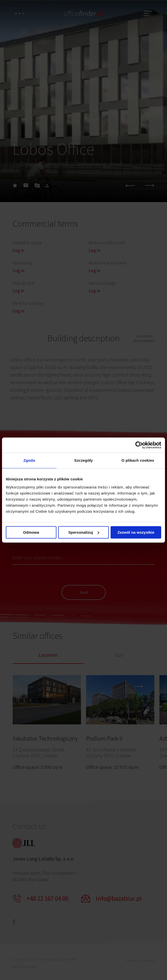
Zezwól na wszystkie (136, 532)
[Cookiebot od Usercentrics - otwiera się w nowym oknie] (139, 445)
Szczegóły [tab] (83, 460)
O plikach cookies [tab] (138, 460)
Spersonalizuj (84, 532)
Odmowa (31, 532)
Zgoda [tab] (29, 460)
